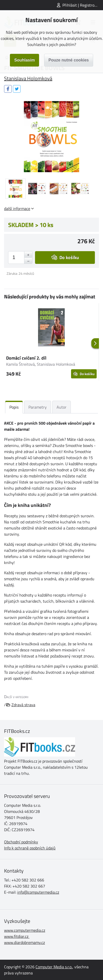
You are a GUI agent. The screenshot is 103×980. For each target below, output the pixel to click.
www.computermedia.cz (25, 930)
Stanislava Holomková (28, 78)
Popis (14, 407)
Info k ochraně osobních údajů (30, 848)
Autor (62, 407)
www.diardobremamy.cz (24, 942)
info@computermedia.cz (38, 892)
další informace (17, 208)
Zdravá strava (23, 705)
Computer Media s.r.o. (54, 967)
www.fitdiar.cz (16, 936)
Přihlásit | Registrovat (81, 5)
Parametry (38, 407)
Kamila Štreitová (20, 364)
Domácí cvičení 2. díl (26, 358)
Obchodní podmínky (21, 842)
